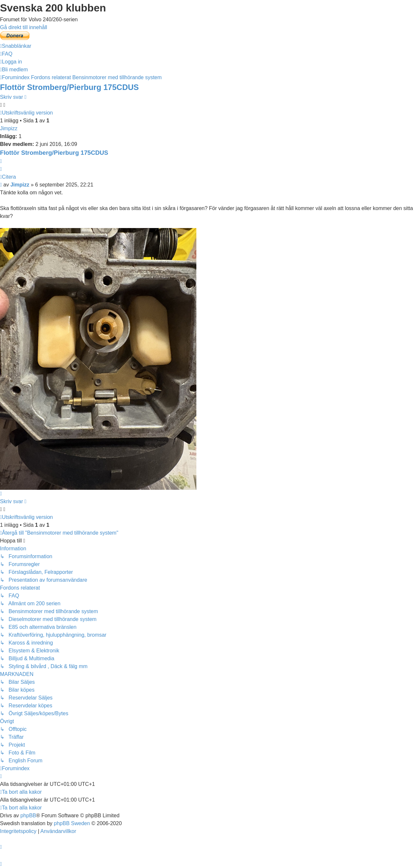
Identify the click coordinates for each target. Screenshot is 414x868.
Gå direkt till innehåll (24, 27)
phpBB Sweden (72, 823)
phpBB (28, 815)
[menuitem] (6, 54)
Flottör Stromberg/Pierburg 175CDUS (69, 87)
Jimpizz (9, 128)
